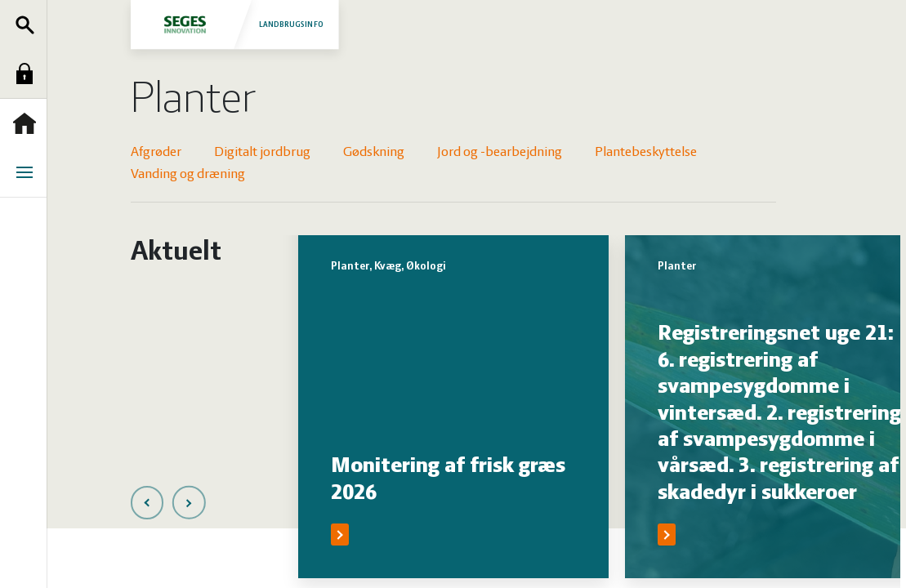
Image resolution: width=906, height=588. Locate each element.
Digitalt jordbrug (262, 152)
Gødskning (374, 152)
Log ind (29, 73)
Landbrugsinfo (234, 24)
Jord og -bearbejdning (500, 152)
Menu (29, 172)
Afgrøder (156, 152)
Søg (29, 24)
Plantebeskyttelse (646, 152)
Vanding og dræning (188, 174)
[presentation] (147, 503)
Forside (29, 123)
